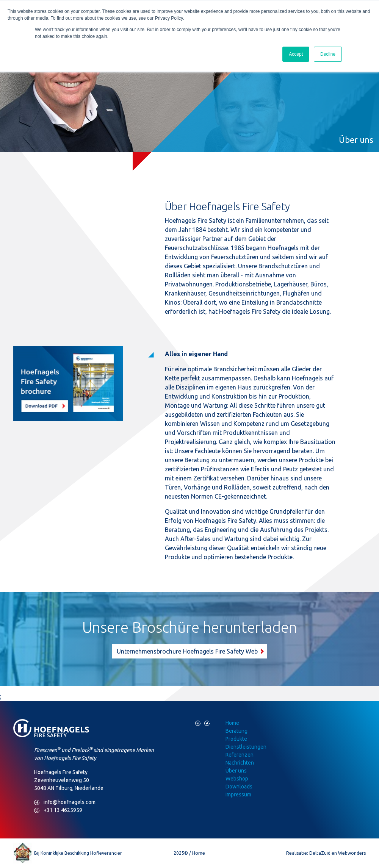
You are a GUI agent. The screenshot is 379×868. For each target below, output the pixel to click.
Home (232, 723)
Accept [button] (296, 54)
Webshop (237, 779)
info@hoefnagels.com (65, 802)
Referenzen (240, 755)
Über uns (236, 771)
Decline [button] (328, 54)
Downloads (239, 787)
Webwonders (352, 853)
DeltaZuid (320, 853)
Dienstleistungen (246, 747)
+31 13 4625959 (58, 810)
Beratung (236, 731)
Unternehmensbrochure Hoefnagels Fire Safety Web (187, 651)
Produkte (236, 739)
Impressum (238, 794)
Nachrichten (240, 763)
